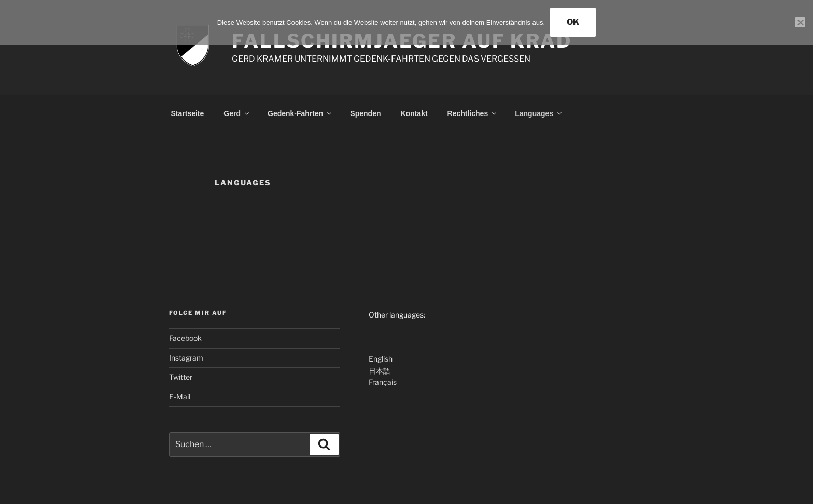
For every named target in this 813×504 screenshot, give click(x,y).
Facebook (185, 338)
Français (383, 382)
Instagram (186, 358)
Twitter (181, 377)
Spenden (365, 113)
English (381, 359)
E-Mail (180, 397)
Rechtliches (473, 113)
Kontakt (414, 113)
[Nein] (800, 22)
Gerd (237, 113)
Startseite (188, 113)
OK (573, 22)
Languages (539, 113)
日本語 (380, 371)
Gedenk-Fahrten (300, 113)
